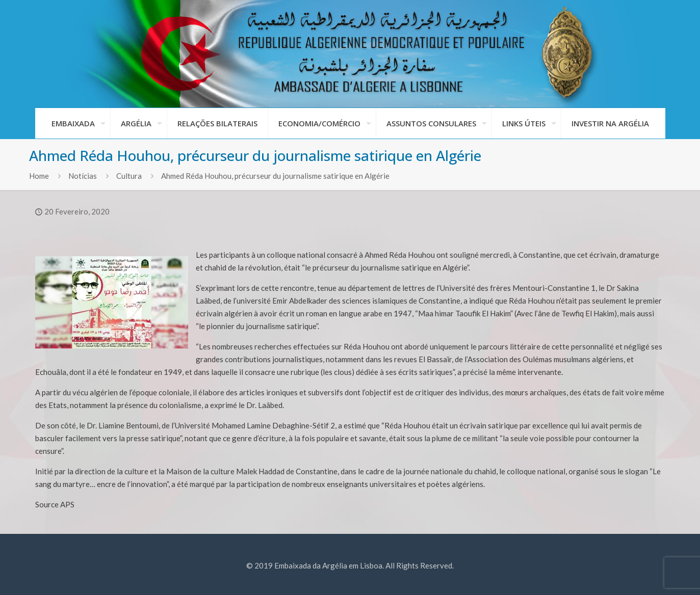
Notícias (83, 176)
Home (39, 176)
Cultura (129, 176)
